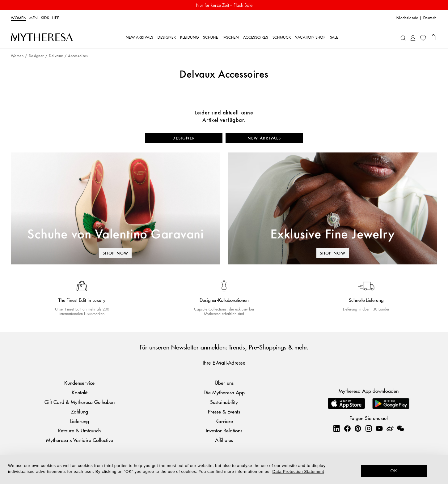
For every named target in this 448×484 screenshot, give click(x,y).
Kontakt (80, 392)
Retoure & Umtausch (79, 430)
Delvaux (56, 56)
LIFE (56, 18)
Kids (45, 18)
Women (19, 18)
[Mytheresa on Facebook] (347, 428)
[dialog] (224, 470)
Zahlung (80, 411)
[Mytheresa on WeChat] (400, 428)
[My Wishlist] (423, 37)
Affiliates (224, 440)
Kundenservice (79, 383)
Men (34, 18)
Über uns (224, 383)
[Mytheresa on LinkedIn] (336, 428)
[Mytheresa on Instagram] (369, 428)
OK (394, 471)
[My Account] (413, 37)
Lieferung (80, 421)
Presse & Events (224, 411)
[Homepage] (42, 37)
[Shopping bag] (433, 37)
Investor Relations (224, 430)
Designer (36, 56)
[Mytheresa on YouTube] (379, 428)
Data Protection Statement (298, 471)
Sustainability (224, 402)
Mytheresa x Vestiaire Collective (80, 440)
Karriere (224, 421)
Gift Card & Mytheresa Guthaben (80, 402)
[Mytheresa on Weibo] (390, 428)
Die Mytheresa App (224, 392)
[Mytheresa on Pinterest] (358, 428)
